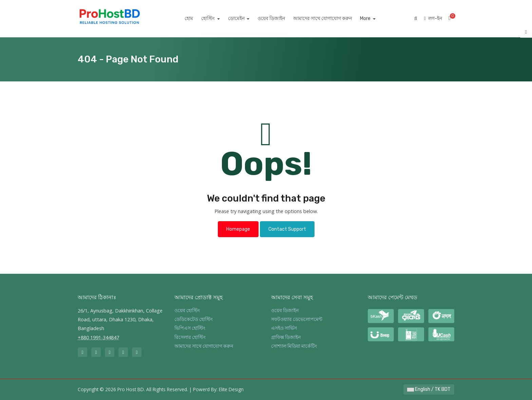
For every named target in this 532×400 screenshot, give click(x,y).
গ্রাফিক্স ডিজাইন (286, 337)
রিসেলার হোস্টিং (190, 337)
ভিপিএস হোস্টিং (190, 328)
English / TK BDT (429, 389)
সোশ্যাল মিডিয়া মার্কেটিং (294, 346)
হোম (197, 18)
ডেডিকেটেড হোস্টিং (194, 319)
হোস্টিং (216, 18)
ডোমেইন (244, 18)
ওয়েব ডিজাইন (279, 18)
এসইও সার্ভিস (284, 328)
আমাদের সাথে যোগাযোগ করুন (330, 18)
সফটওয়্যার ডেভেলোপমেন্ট (297, 319)
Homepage (238, 229)
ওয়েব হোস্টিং (187, 311)
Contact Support (287, 229)
